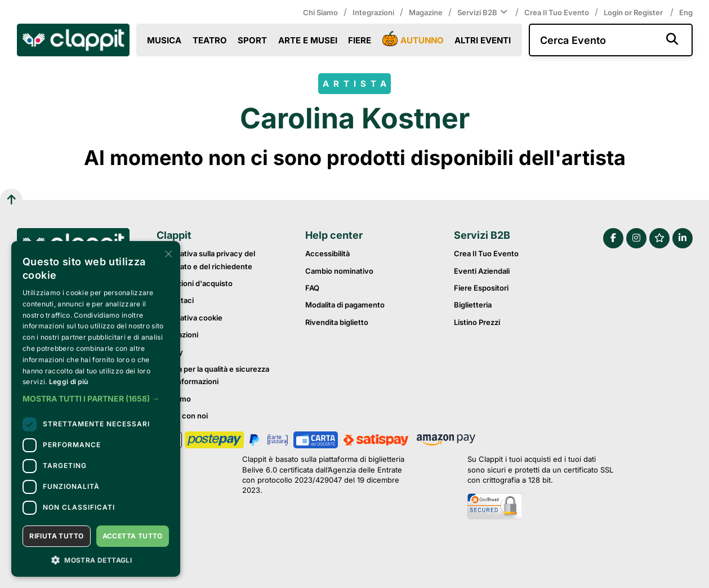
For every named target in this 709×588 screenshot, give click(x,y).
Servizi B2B (483, 12)
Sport (252, 40)
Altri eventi (483, 40)
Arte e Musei (308, 40)
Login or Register (634, 12)
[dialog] (96, 409)
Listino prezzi (477, 322)
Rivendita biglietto (337, 322)
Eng (686, 12)
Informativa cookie (189, 318)
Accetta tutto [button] (133, 536)
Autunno (413, 39)
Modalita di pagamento (345, 305)
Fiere (360, 40)
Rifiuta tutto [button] (56, 536)
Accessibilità (327, 253)
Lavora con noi (182, 416)
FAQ (312, 288)
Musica (164, 40)
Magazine (426, 12)
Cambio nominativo (339, 271)
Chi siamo (320, 12)
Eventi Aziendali (482, 271)
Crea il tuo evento (557, 12)
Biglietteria (473, 305)
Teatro (210, 40)
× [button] (168, 253)
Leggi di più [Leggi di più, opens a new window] (69, 382)
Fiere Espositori (481, 288)
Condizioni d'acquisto (195, 283)
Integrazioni (373, 12)
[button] (96, 399)
